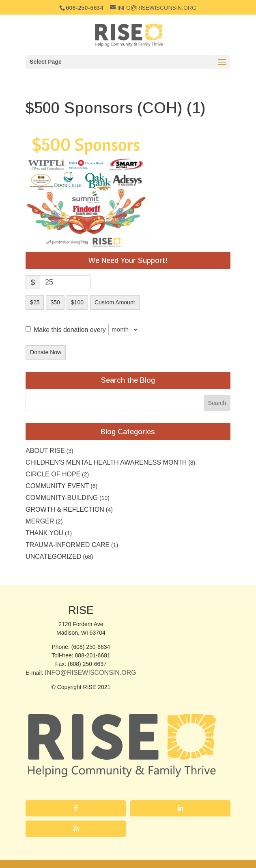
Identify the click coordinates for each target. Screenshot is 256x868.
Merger (40, 521)
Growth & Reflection (65, 509)
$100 (77, 302)
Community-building (62, 498)
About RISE (45, 451)
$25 (35, 302)
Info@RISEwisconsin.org (91, 673)
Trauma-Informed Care (68, 545)
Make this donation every (86, 330)
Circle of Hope (53, 474)
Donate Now (46, 352)
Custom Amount (115, 302)
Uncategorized (53, 557)
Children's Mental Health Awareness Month (106, 462)
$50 (55, 302)
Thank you (44, 533)
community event (57, 486)
